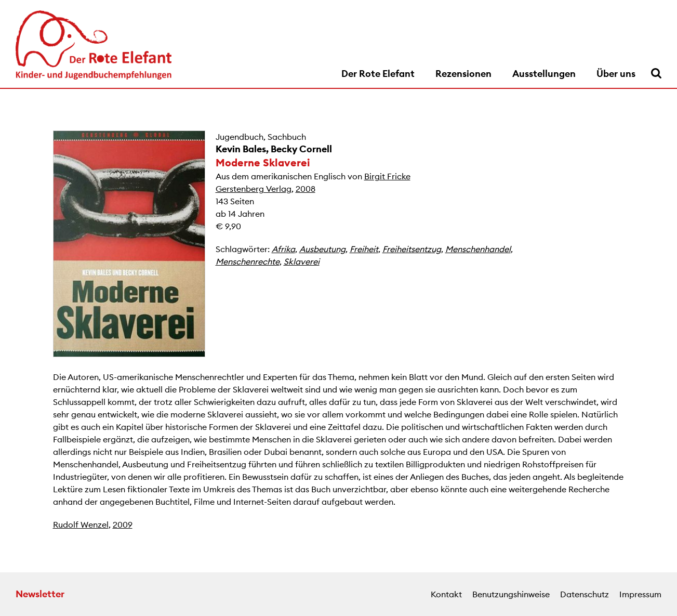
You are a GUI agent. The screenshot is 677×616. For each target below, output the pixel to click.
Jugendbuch (240, 137)
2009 (123, 525)
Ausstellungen (544, 74)
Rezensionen (463, 74)
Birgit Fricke (387, 176)
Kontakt (446, 594)
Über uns (616, 74)
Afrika (283, 249)
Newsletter (40, 594)
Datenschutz (585, 594)
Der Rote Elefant (378, 74)
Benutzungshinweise (511, 594)
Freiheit (364, 249)
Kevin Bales (241, 149)
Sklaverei (302, 261)
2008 (306, 189)
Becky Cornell (301, 149)
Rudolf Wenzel (81, 525)
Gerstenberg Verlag (254, 189)
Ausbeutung (322, 249)
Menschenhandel (478, 249)
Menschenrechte (248, 261)
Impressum (640, 594)
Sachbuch (287, 137)
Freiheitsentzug (412, 249)
